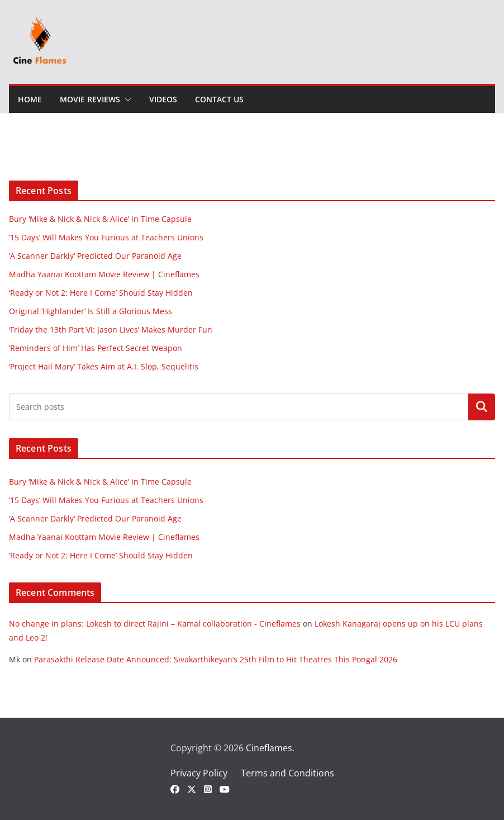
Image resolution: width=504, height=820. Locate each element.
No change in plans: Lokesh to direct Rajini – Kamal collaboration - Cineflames (155, 624)
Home (30, 99)
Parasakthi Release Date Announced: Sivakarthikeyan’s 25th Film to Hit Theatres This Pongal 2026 (216, 659)
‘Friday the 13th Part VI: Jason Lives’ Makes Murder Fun (111, 330)
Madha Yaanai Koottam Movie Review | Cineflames (104, 274)
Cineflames (269, 748)
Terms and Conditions (287, 773)
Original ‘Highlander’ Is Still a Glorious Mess (91, 311)
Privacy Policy (199, 773)
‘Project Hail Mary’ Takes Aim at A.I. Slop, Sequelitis (104, 366)
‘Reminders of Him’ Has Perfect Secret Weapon (96, 348)
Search (482, 407)
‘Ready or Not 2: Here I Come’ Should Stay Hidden (101, 293)
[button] (126, 99)
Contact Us (219, 99)
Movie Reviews (90, 99)
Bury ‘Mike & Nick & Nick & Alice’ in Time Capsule (100, 219)
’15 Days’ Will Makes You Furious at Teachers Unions (106, 237)
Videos (163, 99)
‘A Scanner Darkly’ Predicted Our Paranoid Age (95, 256)
